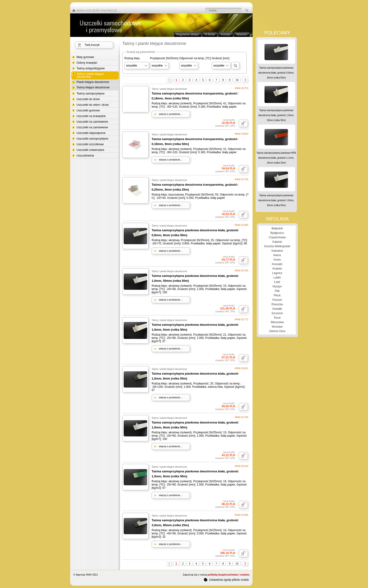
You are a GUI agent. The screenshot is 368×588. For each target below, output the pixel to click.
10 (237, 80)
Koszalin (277, 264)
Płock (277, 295)
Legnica (277, 273)
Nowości (242, 35)
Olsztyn (277, 286)
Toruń (277, 318)
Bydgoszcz (277, 233)
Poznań (277, 300)
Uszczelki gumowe (88, 110)
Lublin (277, 278)
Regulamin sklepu (188, 35)
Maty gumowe (85, 57)
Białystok (277, 228)
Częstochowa (277, 237)
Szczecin (277, 313)
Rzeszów (277, 304)
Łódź (277, 282)
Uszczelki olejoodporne (91, 133)
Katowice (277, 251)
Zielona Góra (277, 331)
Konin (277, 260)
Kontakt (226, 35)
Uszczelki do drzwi (88, 99)
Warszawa (277, 322)
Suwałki (277, 309)
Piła (277, 291)
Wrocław (277, 327)
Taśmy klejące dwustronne (93, 87)
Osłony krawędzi (87, 63)
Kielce (277, 255)
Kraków (277, 269)
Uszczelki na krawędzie (91, 116)
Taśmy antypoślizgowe (91, 68)
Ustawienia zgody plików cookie (226, 580)
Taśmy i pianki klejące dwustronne (90, 76)
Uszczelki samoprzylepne (92, 139)
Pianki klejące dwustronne (93, 82)
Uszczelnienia (85, 156)
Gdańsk (277, 242)
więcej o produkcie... (171, 114)
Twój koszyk (92, 45)
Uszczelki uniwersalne (90, 150)
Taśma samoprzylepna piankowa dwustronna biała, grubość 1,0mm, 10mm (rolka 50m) (276, 115)
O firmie (210, 35)
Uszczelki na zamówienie (92, 122)
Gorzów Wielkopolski (277, 246)
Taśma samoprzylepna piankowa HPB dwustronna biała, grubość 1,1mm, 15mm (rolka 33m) (276, 158)
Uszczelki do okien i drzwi (93, 105)
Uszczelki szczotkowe (90, 144)
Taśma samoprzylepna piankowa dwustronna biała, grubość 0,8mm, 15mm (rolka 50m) (276, 73)
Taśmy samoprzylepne (90, 94)
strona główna (96, 10)
